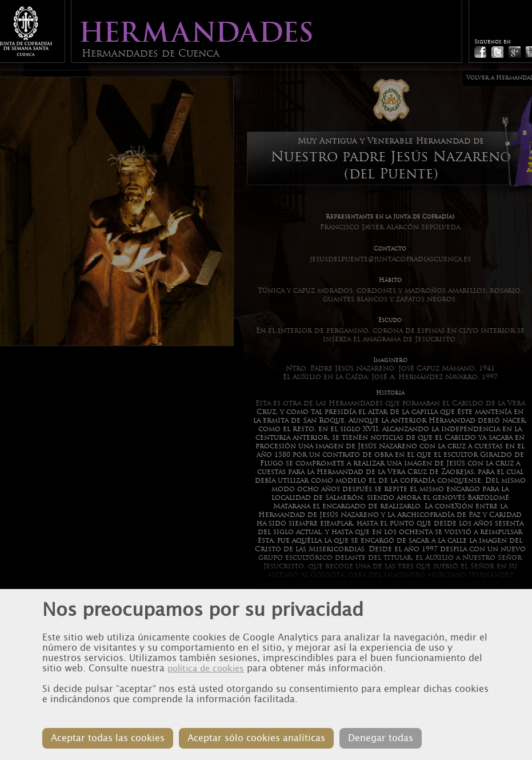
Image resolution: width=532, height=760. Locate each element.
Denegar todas (381, 738)
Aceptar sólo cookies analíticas (256, 738)
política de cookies (206, 669)
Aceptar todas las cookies (108, 738)
